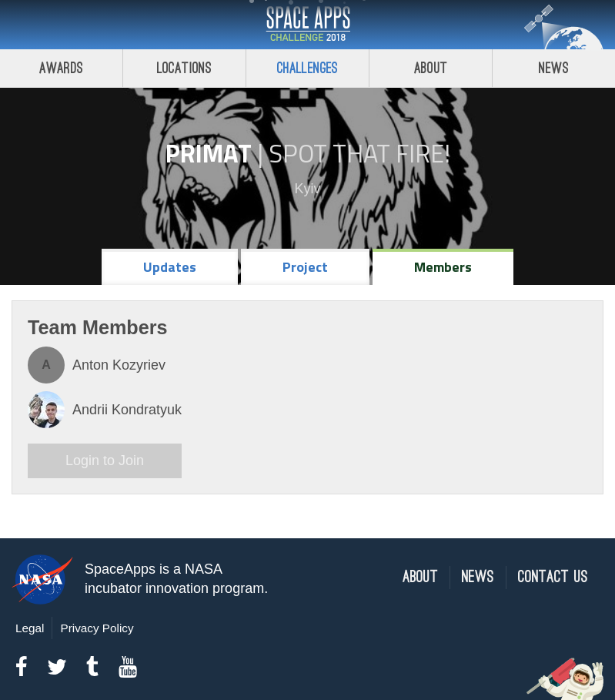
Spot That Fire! (359, 153)
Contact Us (553, 577)
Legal (30, 628)
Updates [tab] (170, 267)
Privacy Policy (97, 628)
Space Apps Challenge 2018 (308, 25)
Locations (185, 68)
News (554, 68)
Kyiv (307, 189)
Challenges (308, 68)
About (431, 68)
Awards (61, 68)
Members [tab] (443, 267)
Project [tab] (305, 267)
